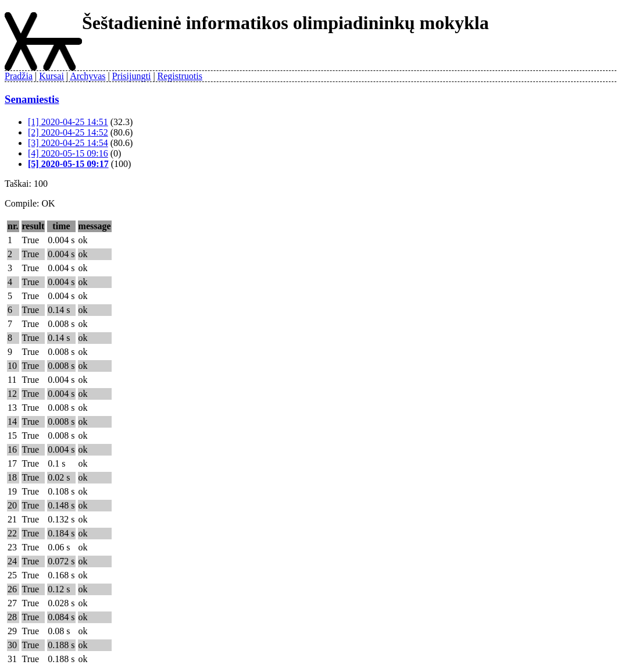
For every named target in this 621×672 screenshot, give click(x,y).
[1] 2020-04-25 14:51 (68, 122)
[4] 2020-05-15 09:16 (68, 153)
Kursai (51, 76)
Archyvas (88, 76)
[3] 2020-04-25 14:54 (68, 143)
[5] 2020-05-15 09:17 (68, 164)
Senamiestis (32, 99)
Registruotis (180, 76)
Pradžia (19, 76)
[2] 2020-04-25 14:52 (68, 132)
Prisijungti (132, 76)
